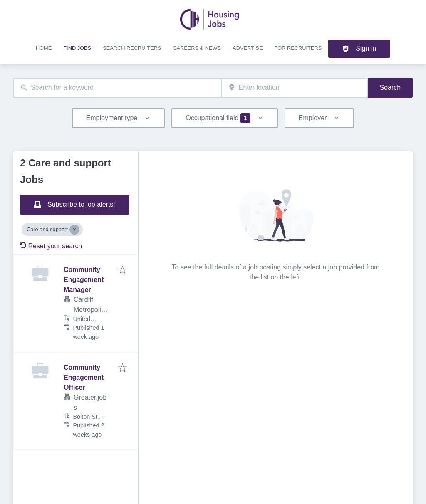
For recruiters (298, 48)
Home (44, 48)
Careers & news (197, 48)
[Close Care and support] (74, 230)
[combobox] (118, 88)
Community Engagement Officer (84, 377)
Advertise (248, 48)
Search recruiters (132, 48)
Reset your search (51, 246)
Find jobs (77, 48)
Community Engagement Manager (84, 280)
